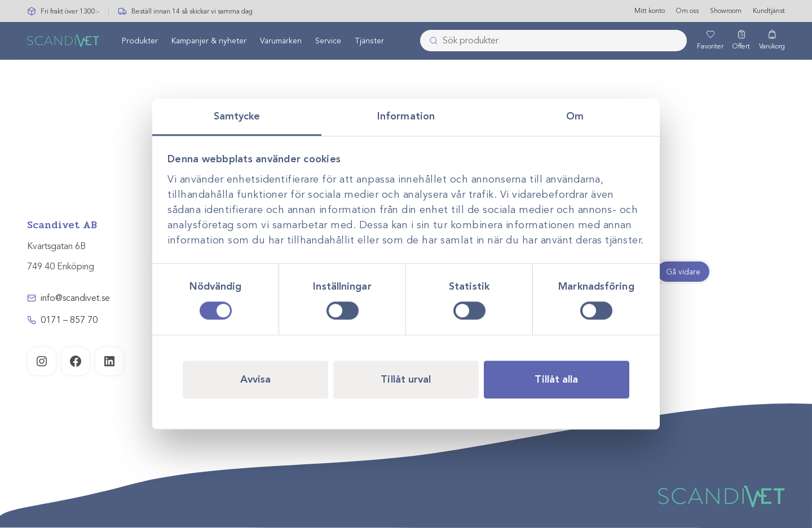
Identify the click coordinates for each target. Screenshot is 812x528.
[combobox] (553, 41)
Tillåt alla (556, 379)
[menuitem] (140, 41)
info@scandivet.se (75, 298)
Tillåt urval (406, 379)
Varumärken (281, 41)
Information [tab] (406, 116)
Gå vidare (683, 272)
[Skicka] (430, 41)
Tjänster (369, 41)
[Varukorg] (772, 41)
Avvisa (256, 379)
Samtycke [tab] (237, 116)
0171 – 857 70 (69, 320)
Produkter (140, 41)
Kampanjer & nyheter (209, 41)
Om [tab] (575, 116)
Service (328, 41)
